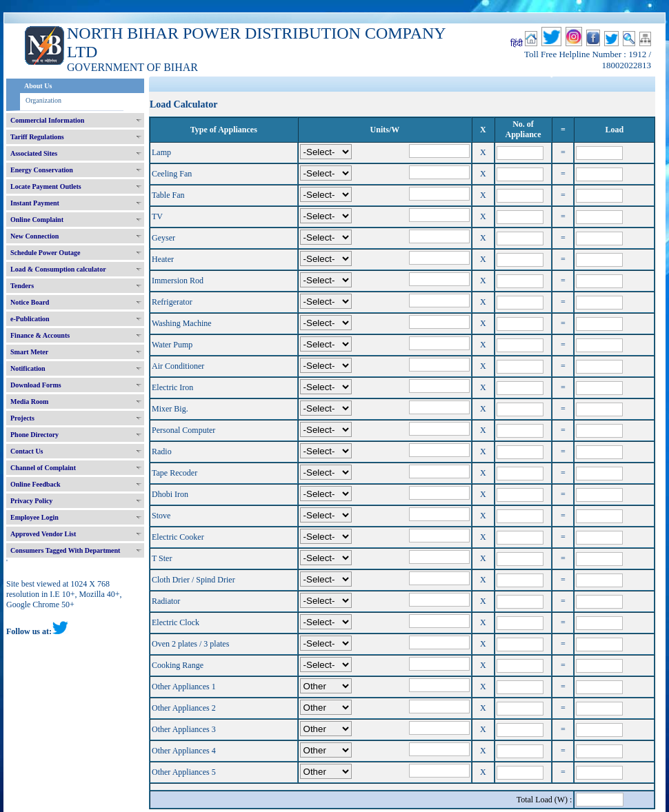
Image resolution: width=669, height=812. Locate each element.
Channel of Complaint (43, 468)
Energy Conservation (42, 170)
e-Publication (30, 319)
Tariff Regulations (37, 137)
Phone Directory (34, 435)
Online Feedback (36, 484)
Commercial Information (47, 120)
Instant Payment (35, 203)
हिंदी (517, 43)
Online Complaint (37, 220)
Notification (28, 368)
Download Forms (36, 385)
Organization (43, 100)
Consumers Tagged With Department (65, 550)
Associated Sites (34, 153)
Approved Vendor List (43, 534)
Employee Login (34, 517)
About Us (38, 86)
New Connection (34, 236)
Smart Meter (29, 352)
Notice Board (30, 302)
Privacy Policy (31, 501)
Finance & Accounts (40, 335)
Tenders (22, 286)
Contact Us (27, 451)
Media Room (29, 402)
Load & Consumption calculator (58, 269)
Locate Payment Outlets (46, 186)
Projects (22, 418)
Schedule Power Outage (45, 253)
